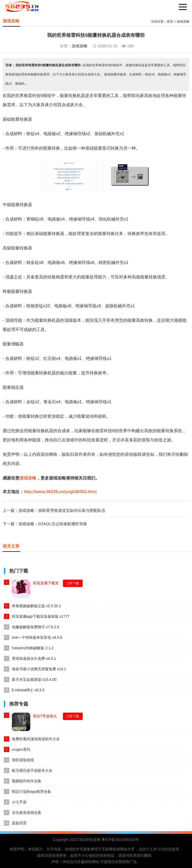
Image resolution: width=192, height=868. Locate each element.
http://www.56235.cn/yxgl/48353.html (60, 492)
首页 (170, 22)
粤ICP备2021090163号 (120, 840)
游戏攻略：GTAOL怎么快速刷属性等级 (53, 524)
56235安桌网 (90, 840)
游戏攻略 (183, 22)
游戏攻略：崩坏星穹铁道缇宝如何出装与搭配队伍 (62, 510)
